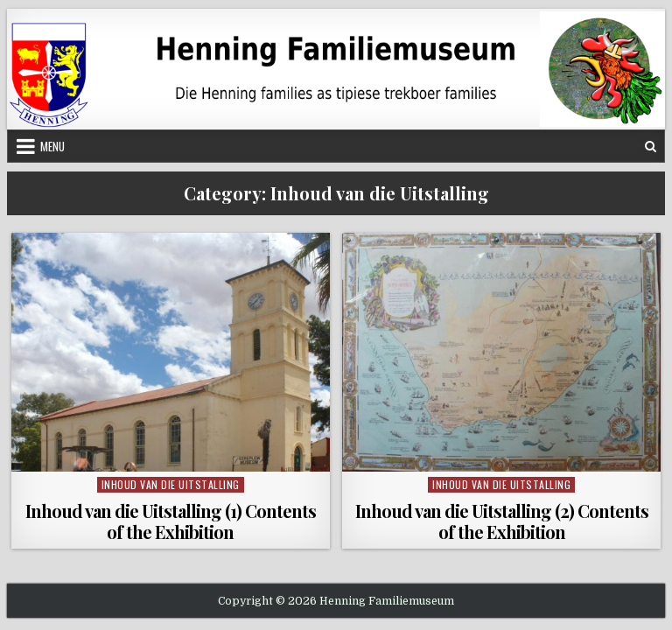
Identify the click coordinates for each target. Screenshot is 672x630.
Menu (52, 146)
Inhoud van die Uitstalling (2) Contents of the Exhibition (502, 521)
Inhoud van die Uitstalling (171, 484)
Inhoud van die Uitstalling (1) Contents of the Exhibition (171, 521)
